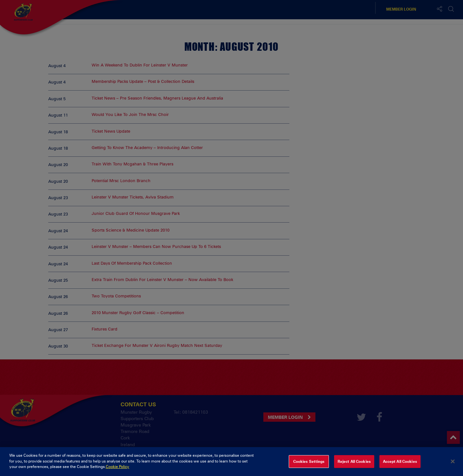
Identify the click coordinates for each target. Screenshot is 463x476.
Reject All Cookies (354, 466)
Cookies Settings (309, 466)
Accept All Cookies (400, 466)
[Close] (453, 466)
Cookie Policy (118, 471)
